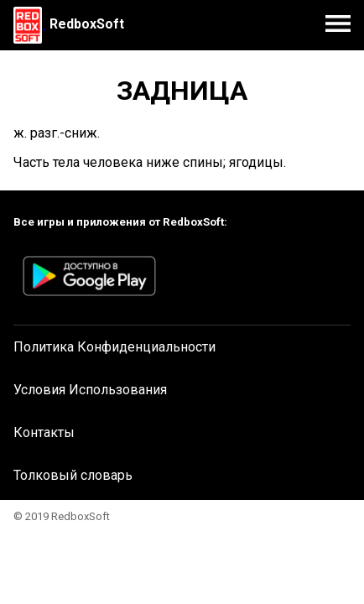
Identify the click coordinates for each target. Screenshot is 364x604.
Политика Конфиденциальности (114, 347)
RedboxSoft (87, 24)
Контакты (44, 432)
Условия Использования (90, 390)
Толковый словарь (73, 475)
